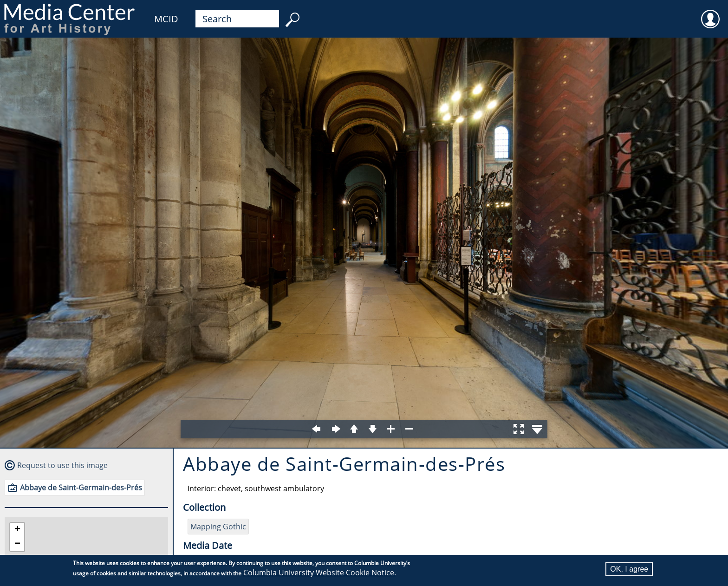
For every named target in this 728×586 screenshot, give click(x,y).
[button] (17, 530)
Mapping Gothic (218, 527)
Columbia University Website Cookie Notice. (320, 573)
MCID (166, 19)
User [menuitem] (710, 13)
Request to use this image (62, 465)
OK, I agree (629, 569)
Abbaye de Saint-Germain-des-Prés (81, 488)
